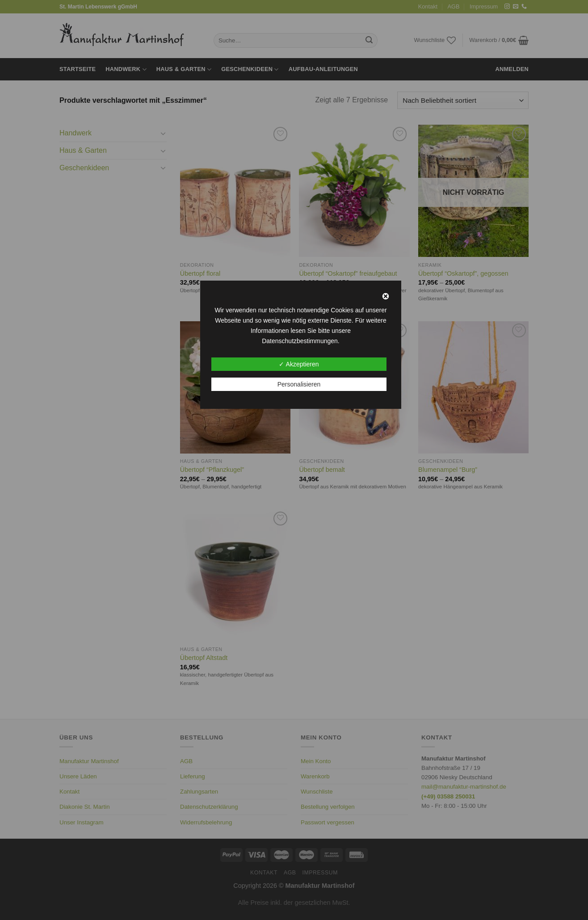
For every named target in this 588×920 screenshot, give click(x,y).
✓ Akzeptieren (299, 364)
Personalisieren (299, 384)
